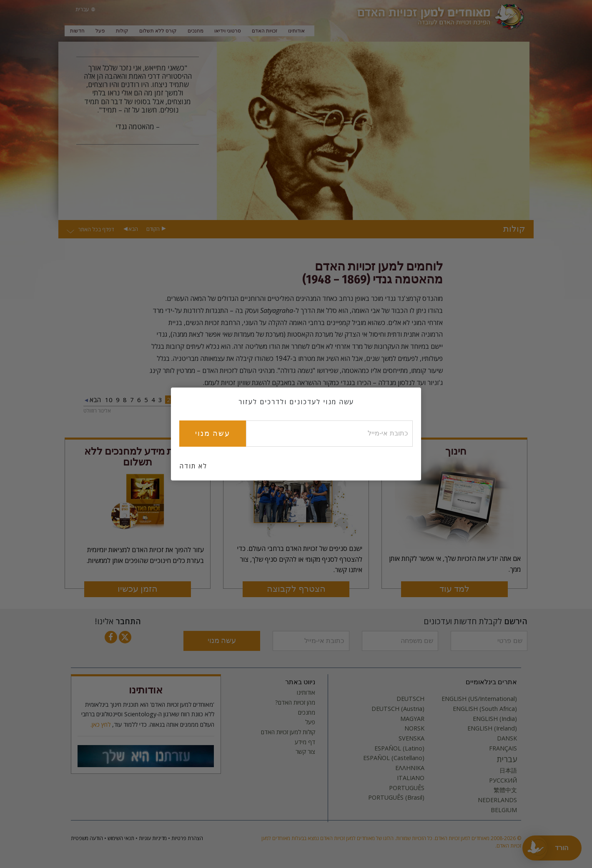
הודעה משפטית (87, 838)
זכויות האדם (265, 31)
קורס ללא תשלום (158, 31)
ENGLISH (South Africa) (485, 709)
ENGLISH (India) (495, 719)
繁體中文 (505, 790)
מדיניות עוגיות (153, 838)
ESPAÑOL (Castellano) (394, 758)
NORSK (414, 728)
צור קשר (305, 752)
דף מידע (305, 742)
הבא (133, 229)
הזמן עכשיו (138, 589)
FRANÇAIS (503, 748)
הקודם (153, 229)
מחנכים (196, 31)
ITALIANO (411, 778)
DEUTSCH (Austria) (398, 709)
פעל (100, 31)
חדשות (77, 31)
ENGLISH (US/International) (479, 699)
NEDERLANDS (497, 800)
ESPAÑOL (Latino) (399, 748)
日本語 (508, 770)
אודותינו (296, 31)
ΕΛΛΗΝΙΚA (410, 768)
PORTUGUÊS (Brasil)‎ (396, 798)
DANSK (507, 738)
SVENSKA (411, 738)
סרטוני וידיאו (228, 31)
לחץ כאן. (100, 725)
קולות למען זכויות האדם (288, 732)
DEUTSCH (410, 699)
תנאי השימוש (121, 838)
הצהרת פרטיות (187, 838)
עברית (507, 759)
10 (109, 400)
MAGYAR (412, 719)
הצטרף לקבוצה (296, 589)
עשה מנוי (222, 641)
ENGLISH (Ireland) (492, 728)
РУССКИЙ (503, 780)
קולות (122, 31)
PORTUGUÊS (407, 788)
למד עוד (454, 589)
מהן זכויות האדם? (295, 703)
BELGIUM (504, 810)
